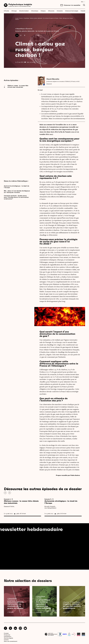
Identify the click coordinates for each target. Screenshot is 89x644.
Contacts (6, 640)
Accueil (17, 18)
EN (84, 2)
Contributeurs (8, 636)
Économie (51, 11)
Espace (43, 11)
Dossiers (21, 18)
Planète (6, 11)
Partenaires (7, 635)
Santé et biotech (24, 11)
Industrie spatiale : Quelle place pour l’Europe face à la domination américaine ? (16, 197)
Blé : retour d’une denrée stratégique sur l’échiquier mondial (17, 192)
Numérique (35, 11)
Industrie (60, 11)
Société (83, 11)
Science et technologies (72, 11)
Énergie (14, 11)
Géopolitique (26, 18)
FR (82, 2)
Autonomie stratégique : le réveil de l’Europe (16, 187)
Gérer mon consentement (11, 641)
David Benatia (53, 79)
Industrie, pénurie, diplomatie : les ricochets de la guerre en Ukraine (44, 18)
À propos (6, 633)
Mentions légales (8, 638)
